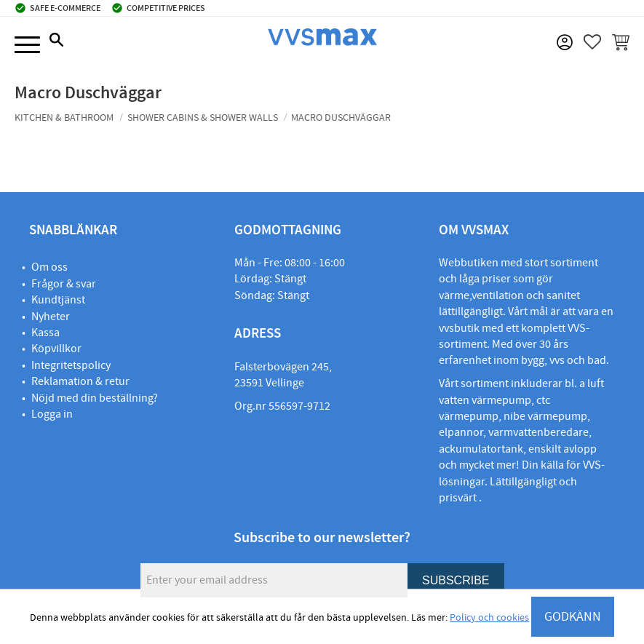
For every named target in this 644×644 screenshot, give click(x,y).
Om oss (49, 267)
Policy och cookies (489, 618)
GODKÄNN (573, 617)
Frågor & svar (64, 284)
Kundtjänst (58, 300)
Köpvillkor (56, 349)
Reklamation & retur (80, 381)
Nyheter (51, 317)
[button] (27, 45)
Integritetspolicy (71, 365)
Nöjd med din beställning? (95, 398)
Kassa (45, 333)
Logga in (52, 414)
